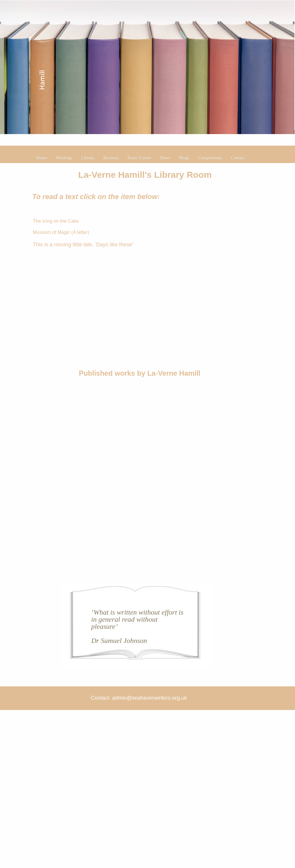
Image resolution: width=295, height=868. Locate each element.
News (165, 158)
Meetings (64, 158)
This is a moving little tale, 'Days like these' (83, 245)
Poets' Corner (139, 158)
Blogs (184, 158)
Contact (238, 158)
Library (88, 158)
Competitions (210, 158)
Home (42, 158)
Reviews (111, 158)
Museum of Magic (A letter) (61, 232)
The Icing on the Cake (56, 221)
